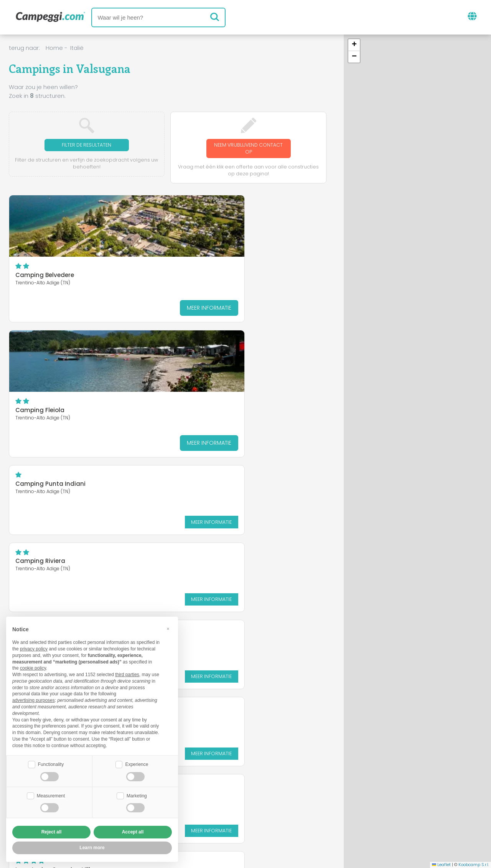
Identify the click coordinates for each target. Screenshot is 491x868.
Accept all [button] (133, 832)
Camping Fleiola (148, 277)
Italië (77, 48)
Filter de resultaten (87, 145)
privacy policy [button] (34, 648)
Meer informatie (73, 309)
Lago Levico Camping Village (167, 427)
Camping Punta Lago (48, 427)
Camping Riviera (40, 351)
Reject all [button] (52, 832)
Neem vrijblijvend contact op (249, 149)
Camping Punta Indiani (267, 215)
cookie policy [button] (33, 667)
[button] (354, 45)
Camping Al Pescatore (157, 351)
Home (54, 48)
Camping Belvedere (45, 277)
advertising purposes (34, 700)
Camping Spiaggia (261, 351)
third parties (127, 674)
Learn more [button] (92, 848)
